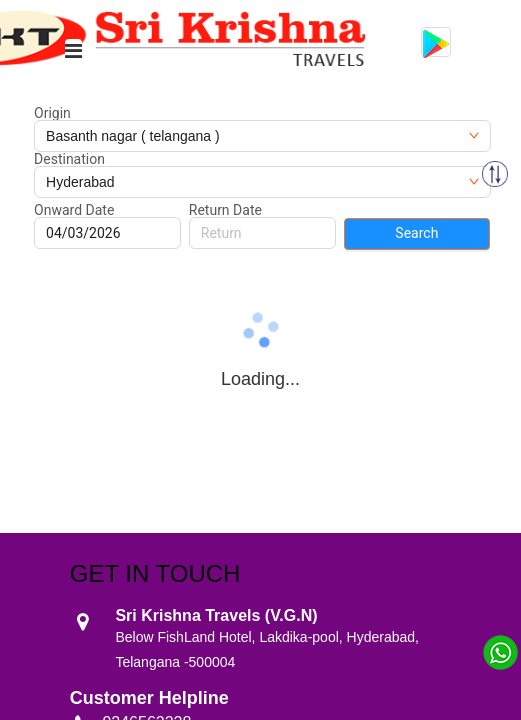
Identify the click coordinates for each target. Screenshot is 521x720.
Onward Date (74, 210)
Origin (52, 113)
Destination (69, 159)
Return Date (225, 210)
